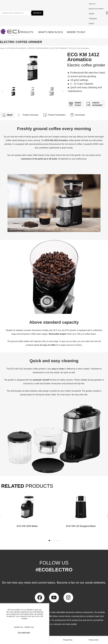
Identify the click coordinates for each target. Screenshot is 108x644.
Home (2, 48)
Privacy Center (94, 640)
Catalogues (93, 19)
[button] (2, 91)
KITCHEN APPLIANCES (16, 48)
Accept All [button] (19, 627)
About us (92, 4)
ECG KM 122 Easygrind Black (81, 526)
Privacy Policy (68, 640)
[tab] (7, 115)
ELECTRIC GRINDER (59, 48)
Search (37, 13)
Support (92, 14)
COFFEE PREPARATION (38, 48)
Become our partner (96, 9)
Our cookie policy (24, 632)
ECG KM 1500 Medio (27, 526)
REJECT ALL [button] (29, 627)
